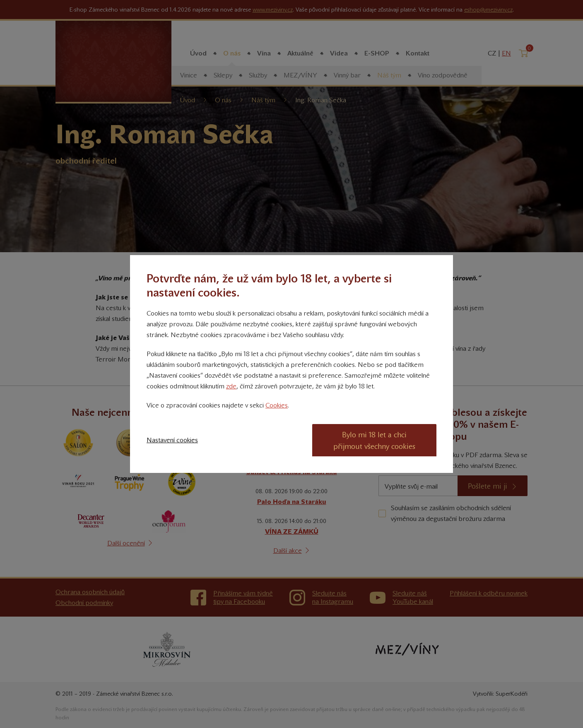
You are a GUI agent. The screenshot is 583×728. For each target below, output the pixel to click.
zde (231, 386)
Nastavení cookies (172, 440)
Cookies (277, 405)
